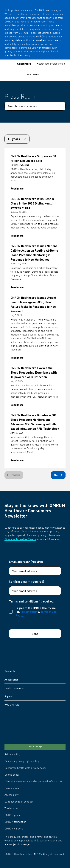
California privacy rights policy (22, 761)
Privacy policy (12, 755)
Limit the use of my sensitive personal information (33, 782)
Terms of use (12, 788)
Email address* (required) (27, 562)
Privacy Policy (29, 612)
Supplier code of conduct (19, 802)
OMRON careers (14, 829)
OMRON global (13, 815)
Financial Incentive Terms (20, 539)
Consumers (24, 64)
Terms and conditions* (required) (32, 601)
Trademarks (11, 808)
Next (59, 475)
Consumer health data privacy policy (25, 768)
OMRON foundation (15, 822)
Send (35, 634)
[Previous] (14, 475)
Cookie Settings (35, 747)
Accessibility (11, 795)
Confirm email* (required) (27, 582)
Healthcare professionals (51, 64)
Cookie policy (12, 775)
